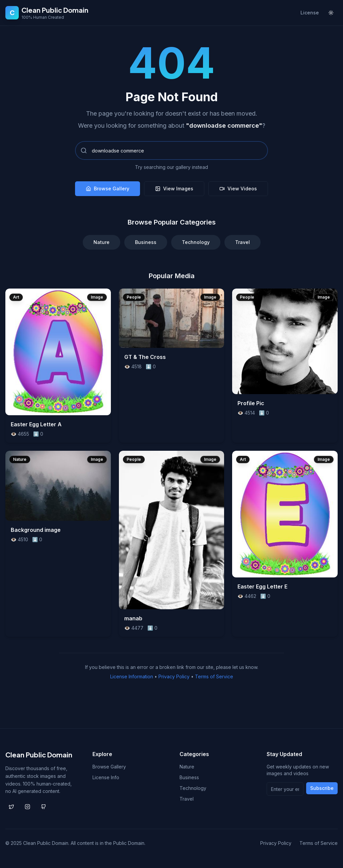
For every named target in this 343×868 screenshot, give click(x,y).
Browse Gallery (108, 189)
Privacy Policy (174, 676)
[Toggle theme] (331, 13)
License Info (106, 777)
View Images (174, 189)
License (310, 13)
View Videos (238, 189)
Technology (196, 242)
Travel (243, 242)
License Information (132, 676)
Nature (101, 242)
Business (146, 242)
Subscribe (322, 788)
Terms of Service (214, 676)
